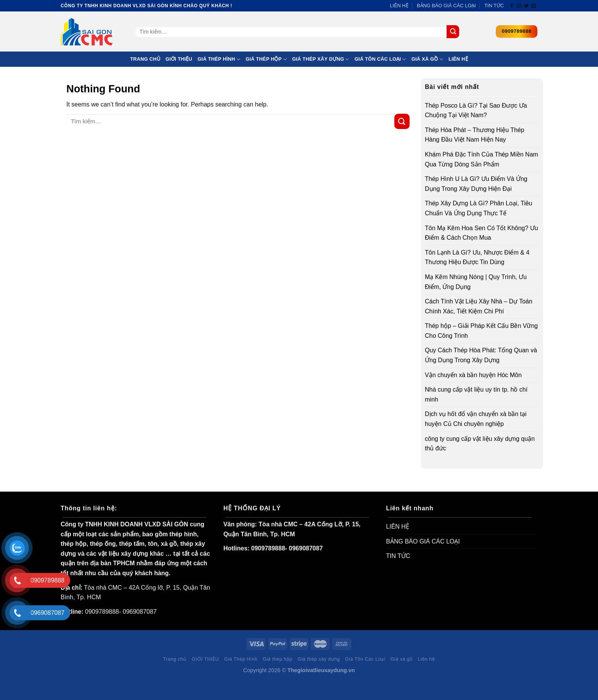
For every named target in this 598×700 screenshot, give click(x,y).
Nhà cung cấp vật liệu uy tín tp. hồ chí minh (476, 394)
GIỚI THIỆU (179, 59)
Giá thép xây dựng (321, 59)
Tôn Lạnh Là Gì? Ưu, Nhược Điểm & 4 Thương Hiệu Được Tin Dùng (477, 257)
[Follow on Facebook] (512, 6)
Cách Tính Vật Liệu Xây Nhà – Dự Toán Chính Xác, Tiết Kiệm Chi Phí (479, 306)
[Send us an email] (534, 6)
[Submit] (453, 32)
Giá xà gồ (427, 59)
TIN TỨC (494, 6)
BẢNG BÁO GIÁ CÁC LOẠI (446, 6)
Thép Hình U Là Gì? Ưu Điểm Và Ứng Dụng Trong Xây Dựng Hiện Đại (476, 184)
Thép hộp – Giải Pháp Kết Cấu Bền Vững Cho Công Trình (481, 331)
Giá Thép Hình (219, 59)
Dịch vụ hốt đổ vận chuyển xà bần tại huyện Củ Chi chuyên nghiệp (476, 419)
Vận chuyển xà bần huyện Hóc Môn (473, 375)
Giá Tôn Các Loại (380, 59)
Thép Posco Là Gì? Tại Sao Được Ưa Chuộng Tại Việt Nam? (476, 110)
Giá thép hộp (266, 59)
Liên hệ (458, 59)
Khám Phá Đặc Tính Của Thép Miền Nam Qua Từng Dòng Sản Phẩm (481, 159)
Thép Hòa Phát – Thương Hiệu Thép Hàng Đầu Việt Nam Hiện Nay (475, 135)
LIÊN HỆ (399, 6)
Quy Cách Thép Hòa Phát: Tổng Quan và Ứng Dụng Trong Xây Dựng (481, 355)
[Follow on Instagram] (519, 6)
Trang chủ (145, 59)
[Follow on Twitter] (526, 6)
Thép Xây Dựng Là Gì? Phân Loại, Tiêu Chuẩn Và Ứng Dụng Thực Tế (479, 208)
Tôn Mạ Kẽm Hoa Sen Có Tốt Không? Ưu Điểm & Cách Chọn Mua (481, 233)
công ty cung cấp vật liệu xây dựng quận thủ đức (480, 444)
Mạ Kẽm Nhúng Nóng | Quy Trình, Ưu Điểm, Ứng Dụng (476, 282)
